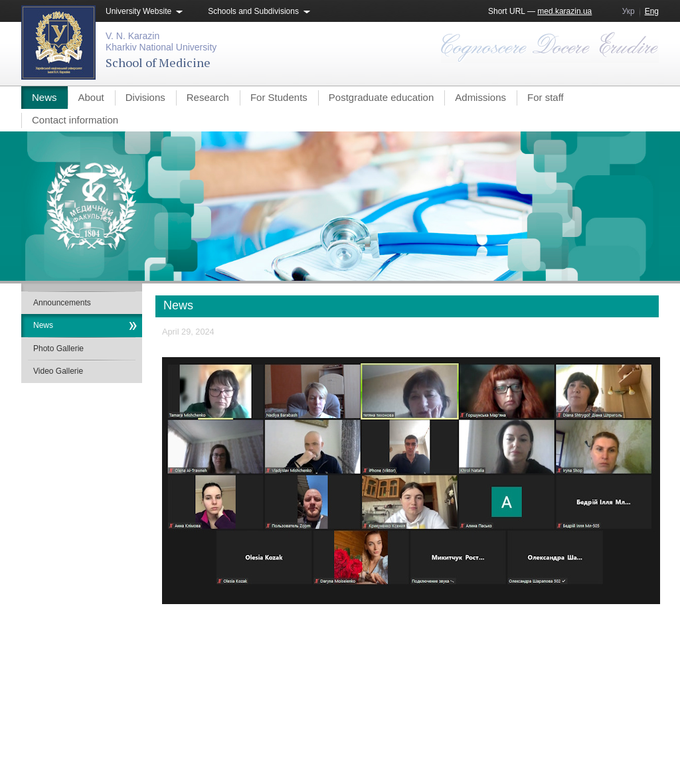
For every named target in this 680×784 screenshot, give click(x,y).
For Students (279, 97)
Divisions (145, 97)
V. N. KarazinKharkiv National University (161, 41)
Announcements (62, 303)
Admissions (480, 97)
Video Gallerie (58, 371)
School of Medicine (158, 62)
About (91, 97)
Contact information (75, 120)
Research (208, 97)
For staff (546, 97)
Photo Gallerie (58, 349)
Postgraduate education (381, 97)
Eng (652, 11)
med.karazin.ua (564, 11)
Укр (629, 11)
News (44, 97)
